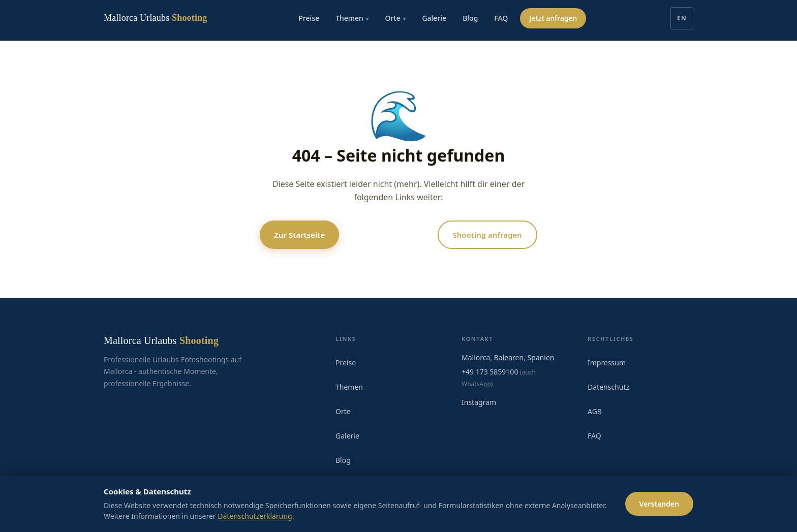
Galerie (434, 18)
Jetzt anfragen (553, 18)
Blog (470, 18)
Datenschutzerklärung (255, 516)
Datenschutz (608, 387)
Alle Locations (388, 235)
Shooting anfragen (487, 235)
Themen (352, 18)
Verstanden (659, 504)
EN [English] (682, 18)
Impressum (607, 363)
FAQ (501, 18)
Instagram (479, 402)
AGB (595, 411)
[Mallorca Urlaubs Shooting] (156, 18)
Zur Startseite (299, 235)
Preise (309, 18)
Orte (395, 18)
